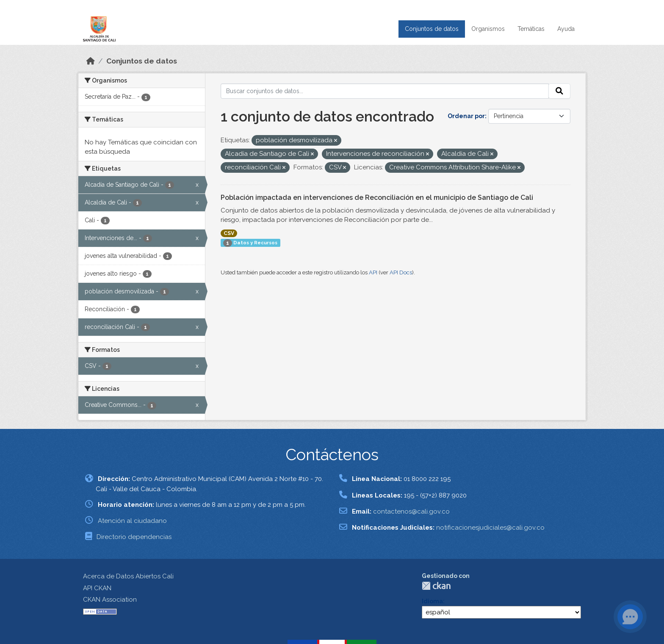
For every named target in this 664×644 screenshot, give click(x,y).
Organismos (488, 29)
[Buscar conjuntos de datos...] (385, 91)
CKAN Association (110, 600)
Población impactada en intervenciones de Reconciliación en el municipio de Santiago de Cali (377, 198)
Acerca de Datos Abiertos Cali (128, 576)
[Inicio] (91, 61)
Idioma (432, 601)
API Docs (401, 272)
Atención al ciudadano (132, 521)
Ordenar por (466, 116)
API (373, 272)
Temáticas (531, 29)
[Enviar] (559, 91)
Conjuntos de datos (432, 29)
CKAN (436, 586)
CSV (229, 233)
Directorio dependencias (134, 537)
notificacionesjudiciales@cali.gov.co (490, 528)
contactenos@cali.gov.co (411, 511)
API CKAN (97, 588)
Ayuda (566, 29)
